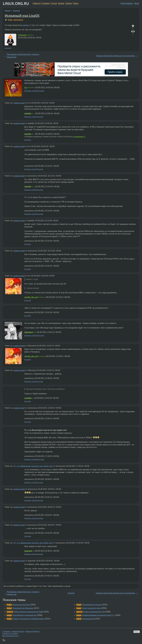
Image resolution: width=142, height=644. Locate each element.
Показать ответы (31, 91)
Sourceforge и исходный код (24, 615)
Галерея (46, 3)
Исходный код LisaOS (22, 15)
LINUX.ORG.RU (16, 3)
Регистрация (127, 3)
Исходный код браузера (23, 608)
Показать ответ (30, 117)
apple (10, 20)
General (17, 11)
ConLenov (22, 35)
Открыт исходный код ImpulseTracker (28, 619)
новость (26, 25)
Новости (37, 3)
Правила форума (18, 631)
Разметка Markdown (32, 631)
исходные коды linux (21, 605)
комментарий (19, 103)
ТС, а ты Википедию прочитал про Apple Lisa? (33, 466)
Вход (137, 3)
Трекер (69, 3)
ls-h (26, 88)
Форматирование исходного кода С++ (98, 615)
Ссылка (8, 48)
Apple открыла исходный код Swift (28, 612)
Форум (61, 3)
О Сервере (6, 631)
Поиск (76, 3)
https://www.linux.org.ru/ (11, 636)
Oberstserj (29, 332)
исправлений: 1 (79, 137)
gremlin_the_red (31, 297)
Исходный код (88, 619)
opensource (18, 20)
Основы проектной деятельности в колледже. (115, 56)
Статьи (54, 3)
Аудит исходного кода (91, 608)
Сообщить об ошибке (10, 634)
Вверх (137, 632)
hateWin (28, 113)
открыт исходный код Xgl (94, 612)
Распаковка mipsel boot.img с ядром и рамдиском (23, 56)
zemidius (28, 398)
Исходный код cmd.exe (92, 605)
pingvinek (28, 551)
